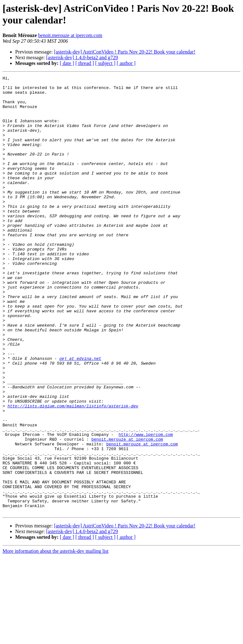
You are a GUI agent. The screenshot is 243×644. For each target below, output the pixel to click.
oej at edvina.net (80, 415)
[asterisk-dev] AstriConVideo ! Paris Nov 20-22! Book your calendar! (125, 52)
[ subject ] (105, 63)
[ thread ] (85, 63)
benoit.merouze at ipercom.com (70, 35)
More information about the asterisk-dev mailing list (56, 638)
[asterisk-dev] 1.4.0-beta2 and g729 (82, 57)
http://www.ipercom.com (146, 507)
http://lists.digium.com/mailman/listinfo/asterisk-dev (73, 472)
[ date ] (67, 63)
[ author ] (126, 63)
